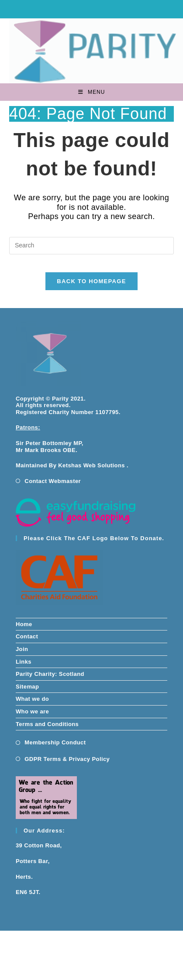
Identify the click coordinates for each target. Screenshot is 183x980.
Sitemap (27, 736)
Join (22, 698)
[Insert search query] (91, 246)
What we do (32, 749)
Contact (27, 686)
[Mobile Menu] (92, 92)
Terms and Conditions (47, 773)
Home (24, 673)
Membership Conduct (55, 792)
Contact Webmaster (53, 530)
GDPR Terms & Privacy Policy (67, 808)
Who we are (32, 761)
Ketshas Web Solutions (91, 515)
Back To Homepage (91, 281)
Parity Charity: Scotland (50, 723)
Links (24, 711)
